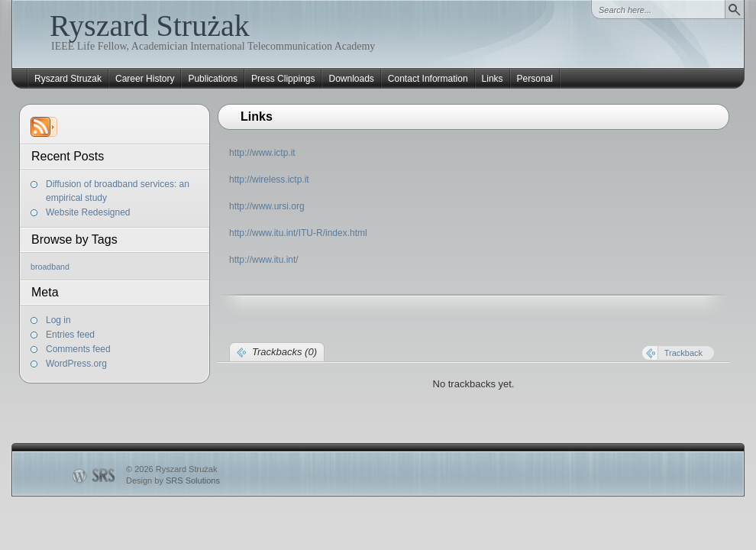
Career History (145, 79)
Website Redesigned (88, 212)
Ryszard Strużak (150, 26)
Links (493, 79)
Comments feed (78, 349)
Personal (535, 79)
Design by (173, 480)
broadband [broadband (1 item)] (50, 267)
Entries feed (70, 335)
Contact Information (428, 79)
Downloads (351, 79)
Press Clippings (283, 79)
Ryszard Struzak (68, 79)
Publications (213, 79)
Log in (58, 320)
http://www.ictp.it (262, 153)
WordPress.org (76, 364)
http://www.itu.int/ (264, 260)
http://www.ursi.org (267, 206)
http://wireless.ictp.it (269, 180)
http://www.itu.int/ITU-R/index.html (298, 233)
